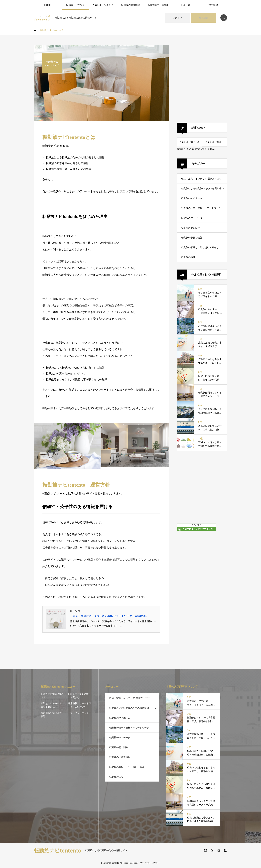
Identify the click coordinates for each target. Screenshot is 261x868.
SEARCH (224, 18)
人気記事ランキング (103, 5)
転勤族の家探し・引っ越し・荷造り (200, 247)
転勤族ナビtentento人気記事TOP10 (52, 705)
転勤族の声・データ (192, 218)
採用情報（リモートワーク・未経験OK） (80, 705)
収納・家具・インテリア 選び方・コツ (201, 179)
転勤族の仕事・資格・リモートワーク (201, 208)
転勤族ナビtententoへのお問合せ (79, 696)
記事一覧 (186, 5)
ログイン (177, 18)
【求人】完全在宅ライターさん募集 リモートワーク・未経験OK (108, 616)
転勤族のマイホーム (192, 198)
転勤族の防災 (188, 257)
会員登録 (204, 18)
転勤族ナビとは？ (75, 5)
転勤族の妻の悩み (191, 228)
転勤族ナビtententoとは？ (52, 696)
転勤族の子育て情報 (192, 238)
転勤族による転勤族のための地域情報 (201, 188)
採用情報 (213, 5)
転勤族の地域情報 (130, 5)
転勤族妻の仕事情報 (158, 5)
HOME (48, 5)
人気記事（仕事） (215, 142)
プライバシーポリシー (80, 713)
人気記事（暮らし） (190, 142)
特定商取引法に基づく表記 (52, 715)
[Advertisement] (202, 80)
